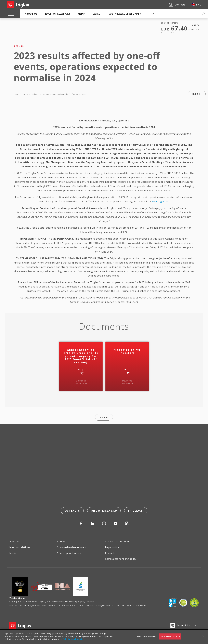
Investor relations (58, 14)
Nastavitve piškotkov (147, 636)
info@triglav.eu (104, 511)
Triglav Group (17, 598)
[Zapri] (203, 636)
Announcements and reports (55, 94)
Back (197, 94)
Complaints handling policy (121, 559)
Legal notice (112, 547)
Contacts (72, 511)
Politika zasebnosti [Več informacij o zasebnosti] (72, 639)
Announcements (79, 94)
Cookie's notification (117, 541)
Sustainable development (126, 14)
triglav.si (136, 511)
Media (81, 14)
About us (31, 14)
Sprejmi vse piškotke (170, 636)
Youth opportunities (69, 553)
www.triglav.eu (160, 201)
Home (16, 94)
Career (97, 14)
